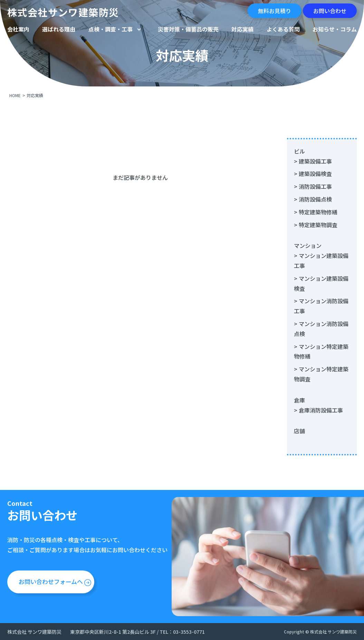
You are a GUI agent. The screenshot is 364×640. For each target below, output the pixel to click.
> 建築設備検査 (313, 174)
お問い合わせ (330, 11)
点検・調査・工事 (111, 29)
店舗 (299, 431)
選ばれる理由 (59, 29)
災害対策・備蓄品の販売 (188, 29)
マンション (308, 245)
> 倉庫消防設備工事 (318, 410)
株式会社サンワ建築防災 (63, 12)
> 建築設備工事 (313, 161)
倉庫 (299, 400)
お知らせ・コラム (335, 29)
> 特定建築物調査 (316, 225)
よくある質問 (283, 29)
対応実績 (242, 29)
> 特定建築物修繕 (316, 212)
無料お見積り (275, 11)
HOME (15, 95)
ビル (299, 151)
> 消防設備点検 (313, 199)
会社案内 (18, 29)
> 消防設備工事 (313, 186)
